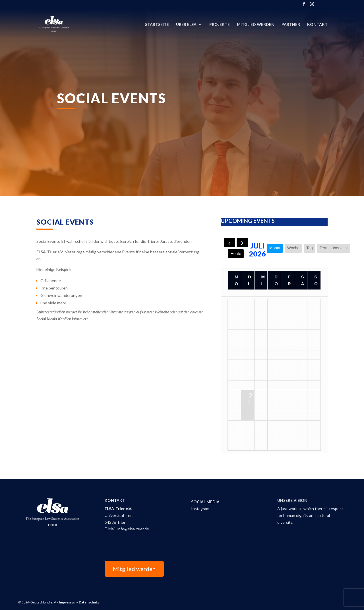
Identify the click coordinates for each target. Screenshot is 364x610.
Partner (291, 25)
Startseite (157, 25)
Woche (293, 248)
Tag (310, 248)
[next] (242, 243)
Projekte (220, 25)
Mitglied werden (134, 569)
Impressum (68, 602)
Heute (236, 254)
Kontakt (317, 25)
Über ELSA (186, 25)
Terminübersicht (334, 248)
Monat (275, 248)
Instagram (200, 509)
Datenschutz (89, 602)
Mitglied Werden (256, 25)
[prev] (229, 243)
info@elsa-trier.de (133, 529)
